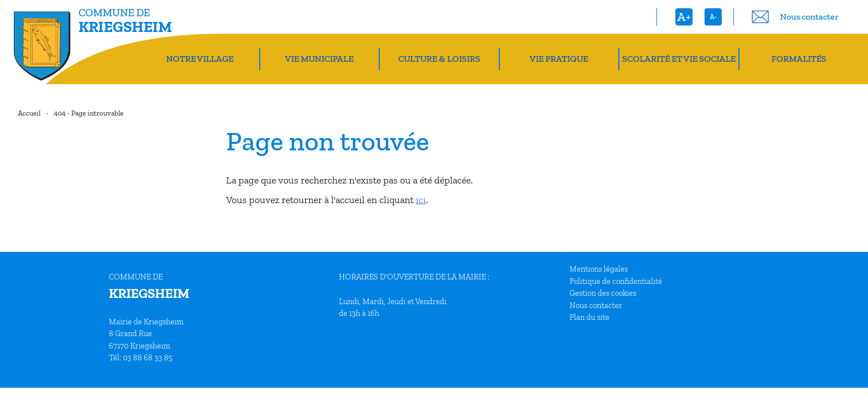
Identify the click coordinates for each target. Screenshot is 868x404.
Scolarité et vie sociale (679, 59)
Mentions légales (599, 269)
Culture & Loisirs (439, 59)
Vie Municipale (319, 59)
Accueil (29, 113)
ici (421, 200)
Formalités (799, 59)
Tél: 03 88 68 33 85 (141, 357)
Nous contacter (596, 305)
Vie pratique (559, 59)
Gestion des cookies (603, 293)
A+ (684, 17)
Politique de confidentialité (616, 281)
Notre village (200, 59)
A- (713, 17)
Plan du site (589, 317)
